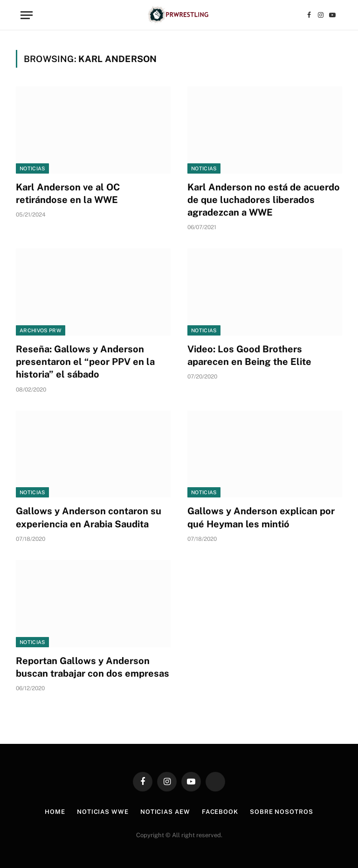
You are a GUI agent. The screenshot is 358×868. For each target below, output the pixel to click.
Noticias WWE (103, 812)
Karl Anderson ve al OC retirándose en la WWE (68, 193)
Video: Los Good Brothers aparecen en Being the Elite (249, 355)
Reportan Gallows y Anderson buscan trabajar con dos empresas (93, 667)
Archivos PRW (41, 330)
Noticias (32, 168)
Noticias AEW (165, 812)
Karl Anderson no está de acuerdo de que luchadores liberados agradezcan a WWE (264, 200)
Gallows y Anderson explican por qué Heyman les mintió (261, 517)
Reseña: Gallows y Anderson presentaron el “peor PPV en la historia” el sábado (85, 362)
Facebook (220, 812)
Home (55, 812)
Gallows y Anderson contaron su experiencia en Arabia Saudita (89, 517)
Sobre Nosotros (282, 812)
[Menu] (27, 15)
